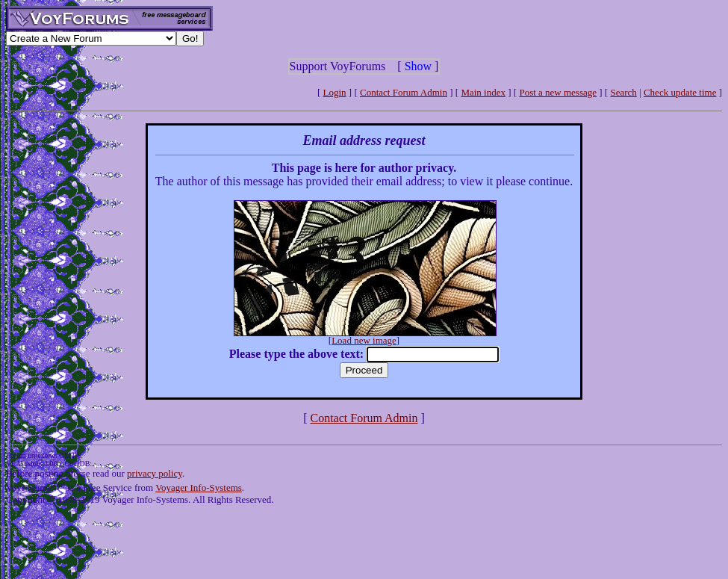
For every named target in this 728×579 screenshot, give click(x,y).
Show (418, 66)
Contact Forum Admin (404, 92)
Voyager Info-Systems (199, 487)
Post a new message (558, 92)
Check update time (680, 92)
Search (623, 92)
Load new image (364, 340)
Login (335, 92)
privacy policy (155, 473)
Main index (483, 92)
